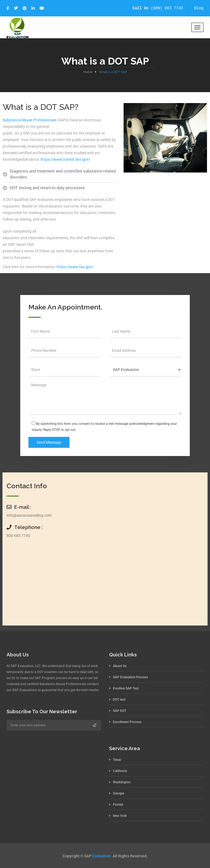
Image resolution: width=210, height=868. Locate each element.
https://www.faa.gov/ (75, 267)
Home (88, 72)
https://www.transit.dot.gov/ (65, 159)
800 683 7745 (18, 536)
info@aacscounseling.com (29, 515)
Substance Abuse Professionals (30, 120)
